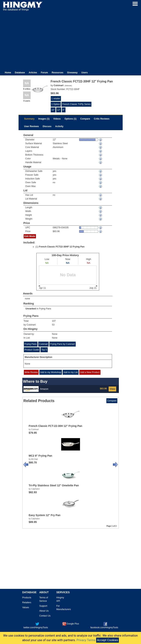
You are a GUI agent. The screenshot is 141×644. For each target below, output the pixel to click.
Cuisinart (43, 344)
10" (53, 110)
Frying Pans (45, 309)
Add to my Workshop (51, 372)
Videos (57, 119)
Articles (33, 73)
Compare (85, 119)
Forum (44, 73)
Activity (59, 126)
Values (26, 607)
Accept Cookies (107, 640)
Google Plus (71, 624)
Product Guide (32, 350)
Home (8, 73)
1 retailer (56, 99)
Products (27, 598)
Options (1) (70, 119)
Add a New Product (90, 372)
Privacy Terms (86, 640)
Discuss (47, 126)
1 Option (56, 104)
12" (59, 110)
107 (54, 321)
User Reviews (32, 126)
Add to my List (71, 372)
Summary (29, 119)
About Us (44, 611)
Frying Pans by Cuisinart (63, 344)
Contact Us (45, 616)
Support (43, 606)
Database (20, 73)
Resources (57, 73)
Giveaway (72, 73)
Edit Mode (30, 236)
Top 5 (44, 350)
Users (85, 73)
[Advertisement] (70, 39)
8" (64, 110)
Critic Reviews (102, 119)
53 (53, 325)
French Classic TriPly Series (76, 104)
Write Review (31, 372)
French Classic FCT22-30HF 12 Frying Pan (62, 247)
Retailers (27, 603)
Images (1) (44, 119)
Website (68, 86)
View (112, 389)
